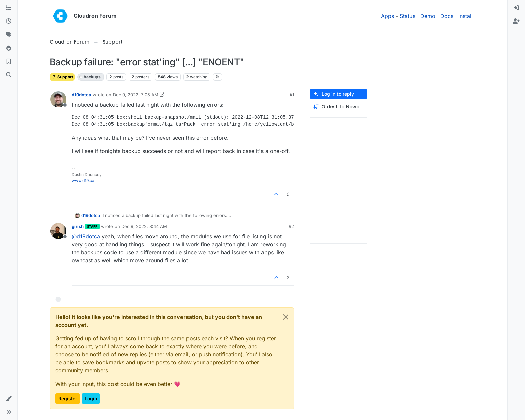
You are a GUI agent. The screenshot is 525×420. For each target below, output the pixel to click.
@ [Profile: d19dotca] (86, 236)
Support (62, 77)
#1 (292, 95)
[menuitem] (516, 8)
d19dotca (82, 95)
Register (68, 398)
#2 (291, 226)
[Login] (516, 8)
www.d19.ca (83, 181)
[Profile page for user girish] (58, 231)
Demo (428, 16)
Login (91, 398)
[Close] (286, 317)
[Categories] (9, 8)
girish (78, 226)
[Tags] (9, 35)
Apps (388, 16)
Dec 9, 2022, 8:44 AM (144, 226)
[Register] (516, 21)
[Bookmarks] (9, 62)
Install (466, 16)
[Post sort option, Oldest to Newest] (339, 107)
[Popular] (9, 48)
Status (407, 16)
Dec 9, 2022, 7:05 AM (136, 95)
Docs (447, 16)
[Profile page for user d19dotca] (58, 99)
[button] (9, 399)
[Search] (9, 75)
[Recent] (9, 21)
